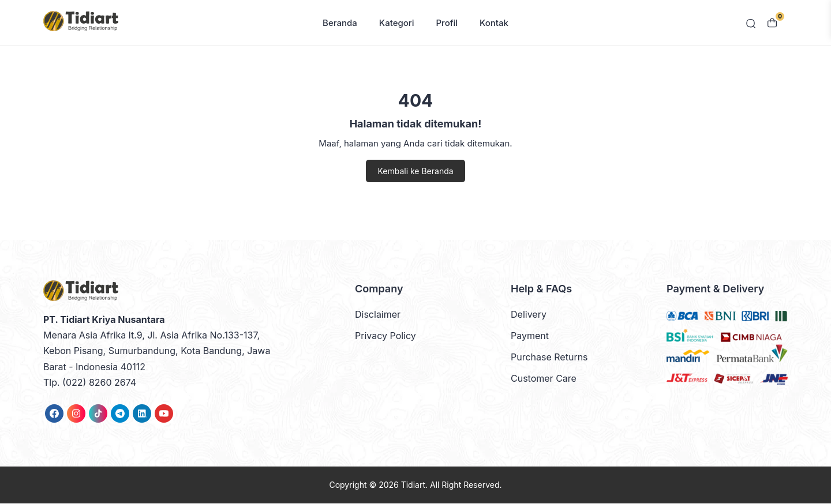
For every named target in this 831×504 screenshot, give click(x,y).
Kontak (494, 23)
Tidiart (413, 485)
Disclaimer (378, 315)
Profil (447, 23)
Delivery (529, 315)
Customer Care (544, 379)
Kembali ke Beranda (415, 172)
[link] (54, 414)
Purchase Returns (549, 358)
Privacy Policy (385, 337)
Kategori (397, 23)
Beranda (340, 23)
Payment (530, 337)
